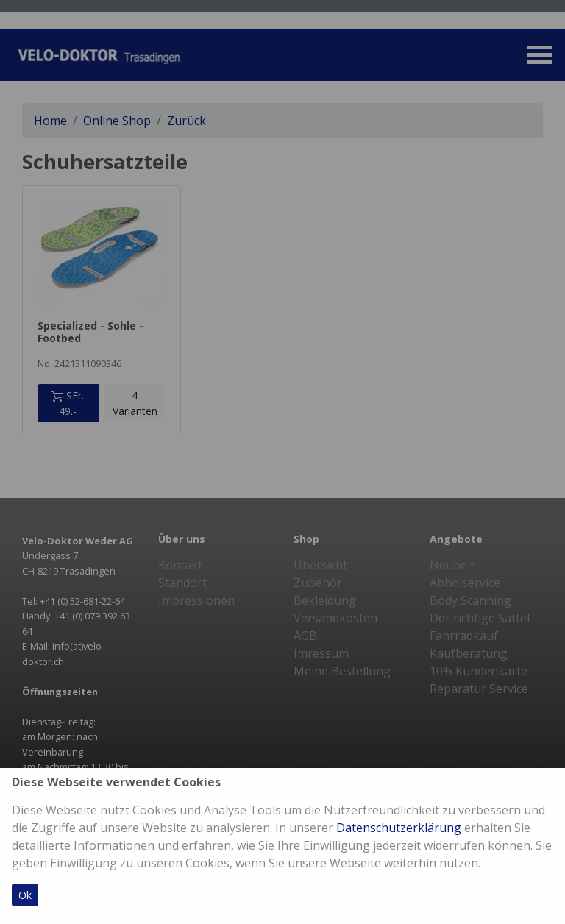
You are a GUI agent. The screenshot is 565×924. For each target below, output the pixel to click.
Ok (25, 895)
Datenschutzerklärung (399, 828)
